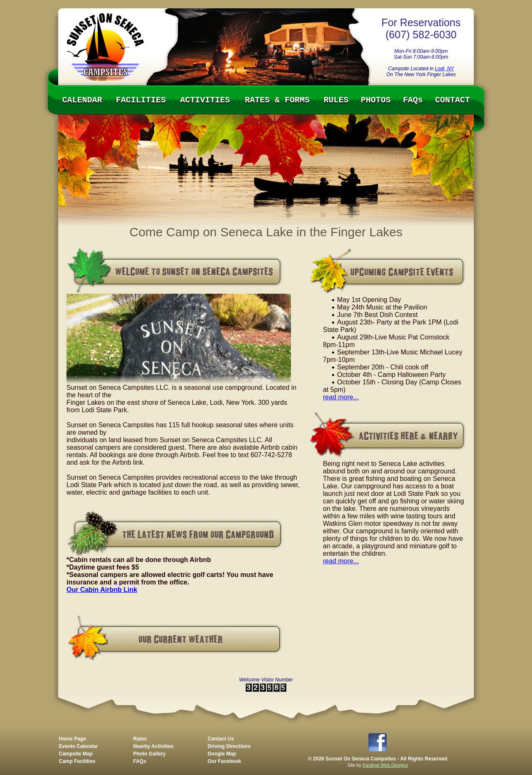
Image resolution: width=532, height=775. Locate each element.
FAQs (140, 761)
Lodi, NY (444, 69)
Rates (140, 739)
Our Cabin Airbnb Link (102, 590)
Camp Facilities (77, 761)
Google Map (222, 754)
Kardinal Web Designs (385, 765)
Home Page (73, 739)
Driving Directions (229, 746)
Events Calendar (79, 746)
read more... (341, 397)
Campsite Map (76, 754)
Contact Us (221, 739)
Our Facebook (225, 761)
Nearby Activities (154, 746)
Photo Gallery (150, 754)
